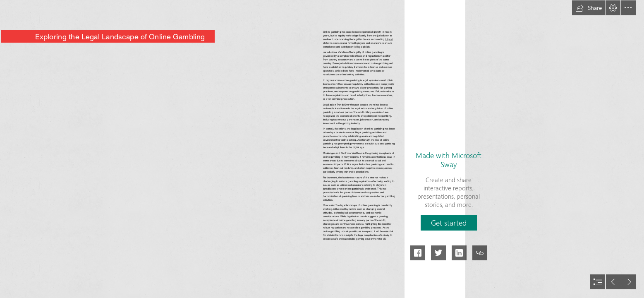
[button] (589, 8)
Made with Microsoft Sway (449, 160)
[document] (322, 149)
